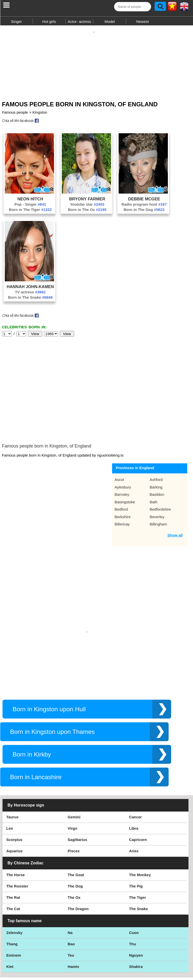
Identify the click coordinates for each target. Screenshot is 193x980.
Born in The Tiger (30, 212)
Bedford (121, 474)
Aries (134, 811)
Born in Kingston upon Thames (52, 692)
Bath (153, 467)
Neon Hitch (30, 201)
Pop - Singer (30, 207)
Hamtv (73, 926)
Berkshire (123, 482)
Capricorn (138, 799)
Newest (142, 21)
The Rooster (17, 846)
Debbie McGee (144, 201)
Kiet (10, 926)
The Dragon (78, 868)
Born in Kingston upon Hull (49, 669)
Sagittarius (77, 799)
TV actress (30, 295)
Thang (12, 904)
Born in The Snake (30, 300)
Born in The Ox (87, 212)
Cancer (136, 777)
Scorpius (14, 799)
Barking (156, 452)
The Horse (15, 835)
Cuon (134, 892)
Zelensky (14, 892)
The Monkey (140, 835)
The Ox (74, 857)
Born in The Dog (144, 212)
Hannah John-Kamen (30, 289)
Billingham (158, 489)
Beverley (157, 482)
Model (110, 21)
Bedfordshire (160, 474)
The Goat (76, 835)
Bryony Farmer (87, 201)
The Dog (75, 846)
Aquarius (14, 811)
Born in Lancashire (36, 737)
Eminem (14, 915)
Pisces (74, 811)
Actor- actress (80, 21)
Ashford (156, 444)
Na (70, 892)
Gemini (74, 777)
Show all (175, 500)
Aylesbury (123, 452)
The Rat (13, 857)
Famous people (15, 115)
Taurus (12, 777)
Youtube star (87, 207)
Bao (71, 904)
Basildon (157, 459)
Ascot (119, 444)
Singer (16, 21)
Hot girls (49, 21)
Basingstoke (125, 467)
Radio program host (144, 207)
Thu (133, 904)
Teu (71, 915)
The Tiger (138, 857)
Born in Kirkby (32, 714)
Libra (134, 788)
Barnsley (122, 459)
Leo (10, 788)
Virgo (72, 788)
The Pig (136, 846)
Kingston (40, 115)
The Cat (13, 868)
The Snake (139, 868)
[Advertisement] (96, 62)
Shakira (136, 926)
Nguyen (136, 915)
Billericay (122, 489)
